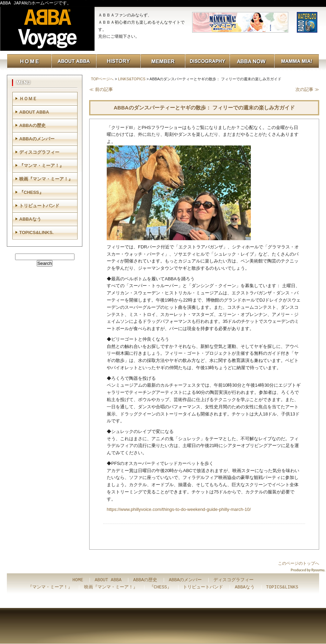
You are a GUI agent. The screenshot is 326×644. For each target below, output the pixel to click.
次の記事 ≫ (307, 89)
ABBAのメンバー (37, 139)
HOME (78, 580)
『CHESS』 (31, 192)
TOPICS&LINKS (282, 587)
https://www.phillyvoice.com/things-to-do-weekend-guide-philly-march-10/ (179, 509)
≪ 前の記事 (101, 89)
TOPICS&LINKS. (36, 232)
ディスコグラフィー (39, 152)
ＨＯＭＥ (28, 99)
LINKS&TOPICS (132, 79)
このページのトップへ (299, 563)
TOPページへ (102, 79)
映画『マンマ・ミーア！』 (46, 179)
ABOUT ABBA (34, 112)
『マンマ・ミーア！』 (42, 166)
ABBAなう (30, 219)
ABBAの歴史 (32, 125)
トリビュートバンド (39, 206)
